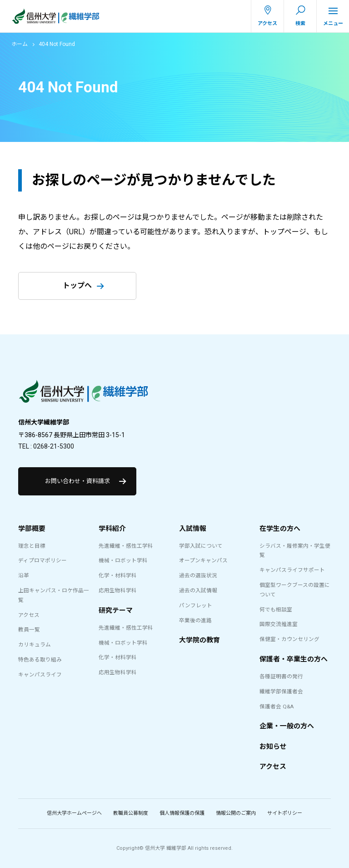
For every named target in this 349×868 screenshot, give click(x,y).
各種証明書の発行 (281, 676)
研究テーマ (116, 611)
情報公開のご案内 (236, 813)
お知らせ (273, 747)
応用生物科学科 (118, 590)
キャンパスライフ (40, 675)
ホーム (20, 44)
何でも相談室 (276, 610)
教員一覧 (29, 630)
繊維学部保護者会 (281, 691)
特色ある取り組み (40, 660)
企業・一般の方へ (287, 726)
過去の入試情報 (198, 590)
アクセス (29, 615)
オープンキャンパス (203, 560)
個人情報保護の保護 (182, 813)
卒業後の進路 (195, 621)
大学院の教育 (199, 640)
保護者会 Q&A (277, 707)
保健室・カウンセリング (289, 639)
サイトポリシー (285, 813)
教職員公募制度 (131, 813)
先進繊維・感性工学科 (126, 546)
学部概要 (32, 529)
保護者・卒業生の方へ (294, 659)
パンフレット (196, 606)
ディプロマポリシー (42, 560)
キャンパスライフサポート (292, 570)
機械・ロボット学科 (123, 560)
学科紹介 (112, 529)
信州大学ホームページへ (74, 813)
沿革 (24, 575)
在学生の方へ (280, 529)
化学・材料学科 (118, 575)
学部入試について (201, 546)
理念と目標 (32, 546)
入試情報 (193, 529)
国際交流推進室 (279, 624)
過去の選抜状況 (198, 575)
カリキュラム (35, 645)
